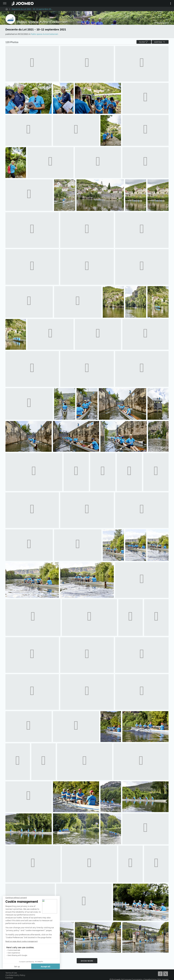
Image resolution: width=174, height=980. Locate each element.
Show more (87, 961)
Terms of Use (11, 973)
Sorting (160, 42)
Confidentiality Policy (15, 975)
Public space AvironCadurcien (44, 34)
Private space (162, 23)
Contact (9, 977)
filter (144, 42)
